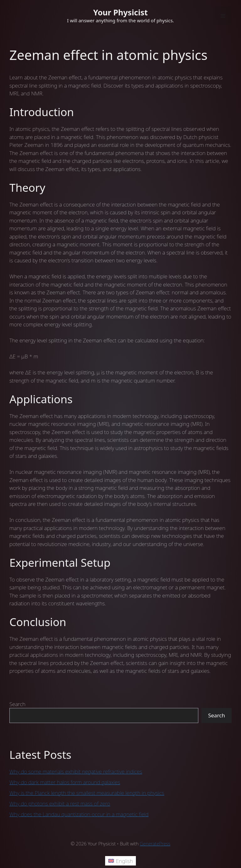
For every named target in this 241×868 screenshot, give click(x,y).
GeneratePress (155, 844)
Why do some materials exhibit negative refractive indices (76, 772)
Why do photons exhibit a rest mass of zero (60, 804)
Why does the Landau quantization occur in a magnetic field (79, 814)
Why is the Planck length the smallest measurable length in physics (87, 793)
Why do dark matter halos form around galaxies (65, 782)
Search (17, 704)
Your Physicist (120, 12)
